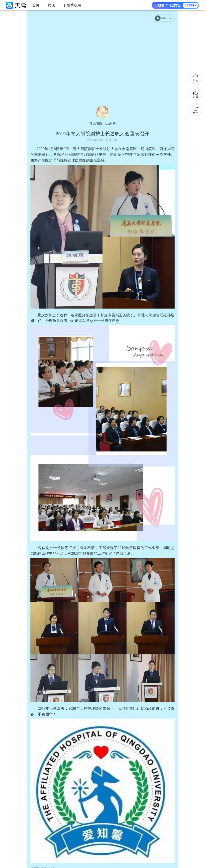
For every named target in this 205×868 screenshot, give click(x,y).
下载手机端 (72, 5)
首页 (36, 5)
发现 (51, 5)
